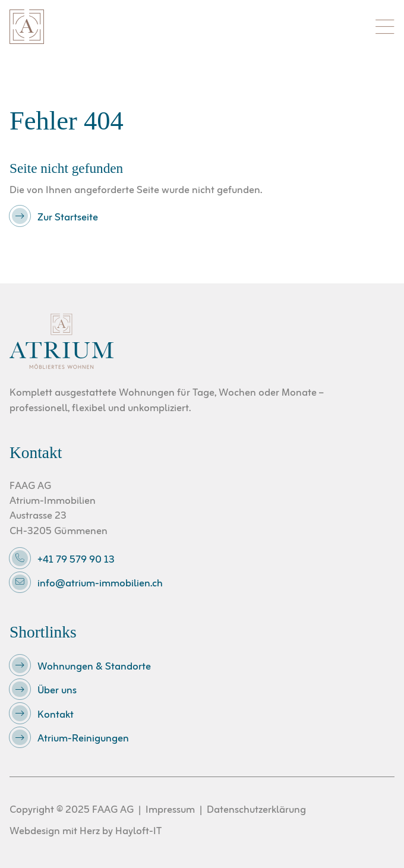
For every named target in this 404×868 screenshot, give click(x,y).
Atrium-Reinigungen (83, 739)
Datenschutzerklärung (256, 810)
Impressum (170, 810)
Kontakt (56, 715)
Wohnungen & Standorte (94, 667)
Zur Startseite (68, 218)
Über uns (57, 691)
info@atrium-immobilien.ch (100, 584)
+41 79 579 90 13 (76, 560)
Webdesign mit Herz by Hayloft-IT (86, 831)
